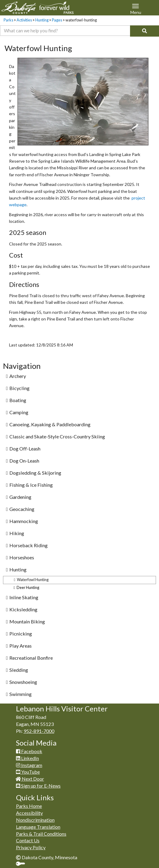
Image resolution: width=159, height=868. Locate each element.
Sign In (23, 864)
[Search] (145, 31)
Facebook (29, 751)
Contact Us (28, 840)
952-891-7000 (39, 731)
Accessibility (29, 813)
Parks (8, 20)
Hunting (42, 20)
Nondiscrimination (35, 820)
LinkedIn (27, 758)
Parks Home (29, 806)
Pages (57, 20)
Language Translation (38, 827)
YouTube (28, 772)
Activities (24, 20)
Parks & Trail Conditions (41, 834)
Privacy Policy (31, 847)
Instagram (29, 765)
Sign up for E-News (38, 786)
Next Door (30, 779)
